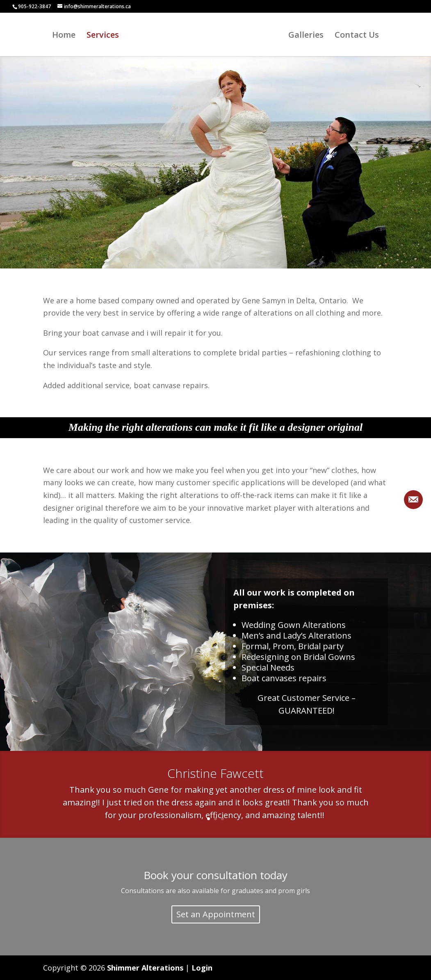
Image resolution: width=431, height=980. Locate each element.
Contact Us (359, 36)
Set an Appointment (216, 914)
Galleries (308, 36)
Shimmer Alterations (145, 968)
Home (61, 36)
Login (202, 968)
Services (100, 36)
